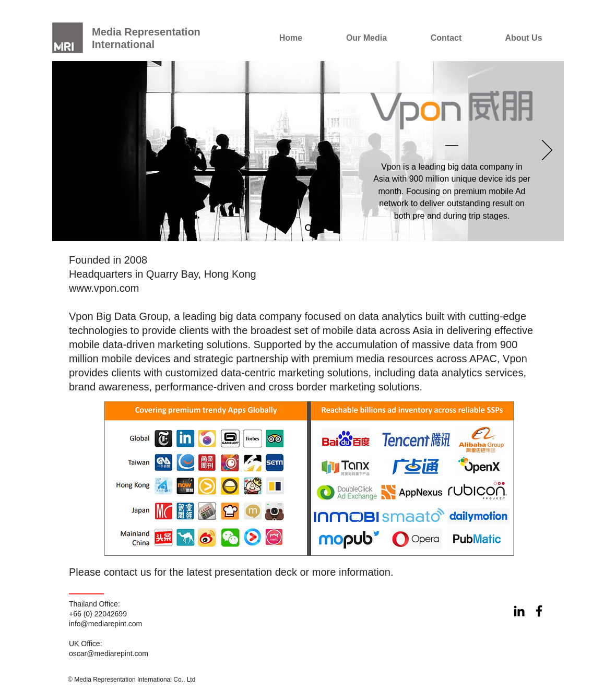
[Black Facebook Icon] (539, 611)
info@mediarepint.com (105, 624)
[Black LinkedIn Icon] (519, 611)
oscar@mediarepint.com (109, 653)
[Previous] (69, 151)
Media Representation (146, 32)
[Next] (547, 151)
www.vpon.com (104, 288)
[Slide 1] (308, 228)
